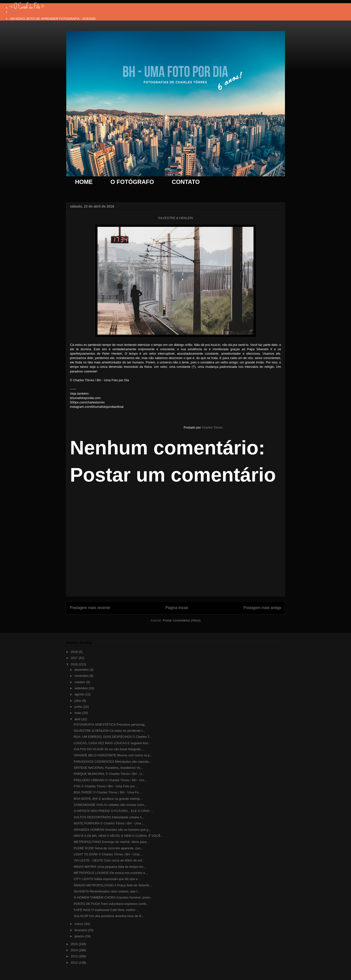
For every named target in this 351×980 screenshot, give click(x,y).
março (79, 924)
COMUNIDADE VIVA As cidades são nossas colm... (110, 805)
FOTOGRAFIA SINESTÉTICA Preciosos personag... (110, 725)
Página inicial (177, 608)
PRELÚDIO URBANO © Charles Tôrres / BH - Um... (110, 780)
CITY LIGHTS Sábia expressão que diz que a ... (107, 879)
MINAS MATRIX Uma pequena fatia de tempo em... (110, 867)
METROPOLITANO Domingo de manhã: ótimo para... (111, 842)
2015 (75, 944)
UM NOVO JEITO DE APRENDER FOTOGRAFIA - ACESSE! (53, 19)
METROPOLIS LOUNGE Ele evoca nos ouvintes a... (111, 873)
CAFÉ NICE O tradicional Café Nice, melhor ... (106, 910)
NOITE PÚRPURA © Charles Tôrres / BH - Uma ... (109, 823)
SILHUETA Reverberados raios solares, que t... (107, 891)
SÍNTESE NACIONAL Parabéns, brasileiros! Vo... (108, 768)
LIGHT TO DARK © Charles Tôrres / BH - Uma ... (108, 854)
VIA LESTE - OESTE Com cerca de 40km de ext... (109, 860)
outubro (80, 682)
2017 (75, 658)
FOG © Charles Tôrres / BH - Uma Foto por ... (106, 786)
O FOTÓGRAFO (132, 182)
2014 (75, 950)
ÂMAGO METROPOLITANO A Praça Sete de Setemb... (113, 885)
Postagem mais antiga (262, 608)
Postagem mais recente (90, 608)
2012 (75, 963)
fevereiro (81, 930)
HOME (84, 182)
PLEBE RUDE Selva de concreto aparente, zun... (108, 848)
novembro (82, 676)
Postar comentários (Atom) (182, 620)
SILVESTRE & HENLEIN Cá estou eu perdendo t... (109, 731)
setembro (82, 688)
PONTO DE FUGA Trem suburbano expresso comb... (111, 904)
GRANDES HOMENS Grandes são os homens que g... (112, 830)
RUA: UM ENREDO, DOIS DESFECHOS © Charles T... (113, 737)
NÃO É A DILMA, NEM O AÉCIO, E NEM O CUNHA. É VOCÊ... (118, 836)
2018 (75, 652)
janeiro (80, 936)
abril (78, 719)
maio (78, 713)
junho (79, 707)
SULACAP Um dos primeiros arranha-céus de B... (109, 916)
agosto (80, 694)
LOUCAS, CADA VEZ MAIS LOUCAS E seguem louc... (112, 743)
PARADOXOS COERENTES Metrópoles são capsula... (112, 762)
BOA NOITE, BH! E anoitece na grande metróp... (108, 799)
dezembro (82, 670)
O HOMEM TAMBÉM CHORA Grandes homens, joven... (113, 897)
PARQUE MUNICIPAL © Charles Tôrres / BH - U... (109, 774)
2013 (75, 956)
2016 (75, 664)
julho (78, 701)
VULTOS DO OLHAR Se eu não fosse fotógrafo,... (109, 749)
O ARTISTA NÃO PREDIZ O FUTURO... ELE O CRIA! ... (113, 811)
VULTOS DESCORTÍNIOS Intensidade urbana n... (109, 817)
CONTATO (186, 182)
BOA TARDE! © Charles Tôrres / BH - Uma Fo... (107, 792)
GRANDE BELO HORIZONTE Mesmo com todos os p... (113, 755)
